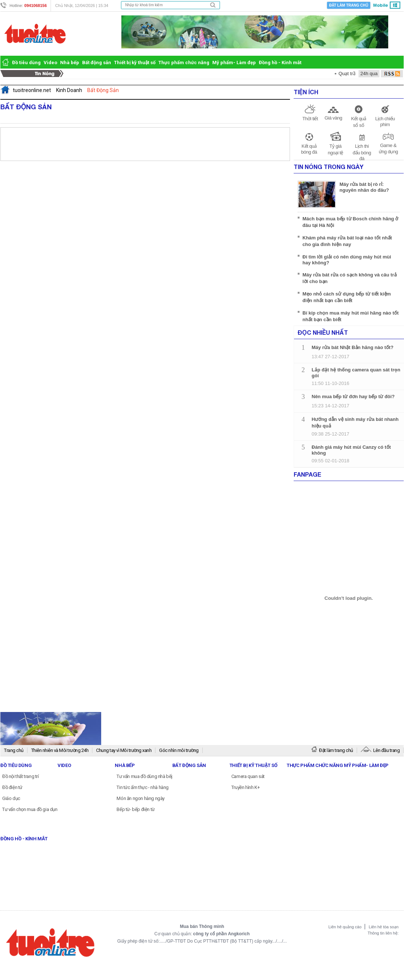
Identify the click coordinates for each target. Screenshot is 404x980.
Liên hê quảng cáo (346, 927)
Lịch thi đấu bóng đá (362, 152)
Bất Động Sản (26, 107)
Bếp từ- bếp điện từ (135, 809)
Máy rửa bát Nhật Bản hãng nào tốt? (352, 347)
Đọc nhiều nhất (323, 332)
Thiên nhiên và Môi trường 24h (60, 750)
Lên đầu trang (380, 750)
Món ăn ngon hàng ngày (141, 798)
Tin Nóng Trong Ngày (328, 167)
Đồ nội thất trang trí (21, 776)
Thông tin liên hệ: (383, 933)
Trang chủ (14, 750)
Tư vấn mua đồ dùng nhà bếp (145, 776)
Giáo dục (11, 798)
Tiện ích (306, 92)
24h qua (369, 74)
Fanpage (307, 474)
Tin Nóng (34, 74)
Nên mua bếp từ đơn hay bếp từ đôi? (353, 397)
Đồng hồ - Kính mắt (280, 63)
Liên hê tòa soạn (384, 927)
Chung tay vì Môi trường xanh (124, 750)
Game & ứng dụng (388, 148)
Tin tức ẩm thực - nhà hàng (143, 787)
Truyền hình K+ (245, 787)
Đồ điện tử (12, 787)
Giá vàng (333, 118)
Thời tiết (310, 119)
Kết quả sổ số (359, 122)
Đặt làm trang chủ (349, 5)
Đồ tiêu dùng (26, 63)
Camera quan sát (248, 776)
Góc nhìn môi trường (179, 750)
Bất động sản (97, 63)
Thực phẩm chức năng (184, 63)
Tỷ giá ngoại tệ (335, 149)
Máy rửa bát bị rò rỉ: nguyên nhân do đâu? (364, 187)
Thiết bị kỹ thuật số (135, 63)
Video (50, 63)
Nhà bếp (70, 63)
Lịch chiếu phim (385, 122)
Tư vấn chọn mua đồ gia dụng (31, 809)
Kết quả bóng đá (309, 149)
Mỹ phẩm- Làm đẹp (234, 63)
